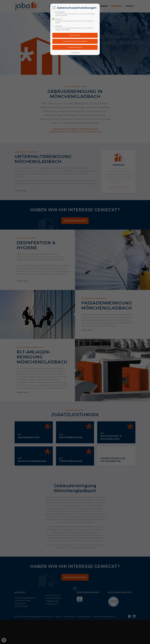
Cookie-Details (75, 52)
